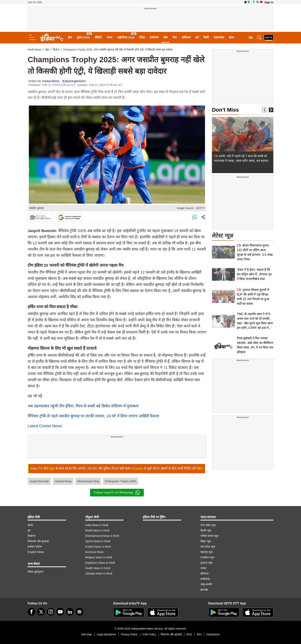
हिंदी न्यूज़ (49, 468)
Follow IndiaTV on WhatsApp (117, 493)
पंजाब (203, 568)
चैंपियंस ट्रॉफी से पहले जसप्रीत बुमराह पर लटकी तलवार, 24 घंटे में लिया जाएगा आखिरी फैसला (93, 416)
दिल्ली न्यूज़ (206, 530)
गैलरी (206, 37)
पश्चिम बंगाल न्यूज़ (209, 536)
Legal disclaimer (106, 634)
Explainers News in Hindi (100, 563)
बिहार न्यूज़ (206, 541)
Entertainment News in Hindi (102, 536)
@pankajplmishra (75, 81)
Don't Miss (225, 110)
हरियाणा (205, 573)
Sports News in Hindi (98, 541)
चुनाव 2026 (83, 37)
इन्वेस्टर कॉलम (35, 547)
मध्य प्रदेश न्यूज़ (208, 547)
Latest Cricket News (45, 426)
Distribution (213, 634)
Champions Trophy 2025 (120, 481)
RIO (199, 634)
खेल (165, 37)
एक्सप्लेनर (219, 37)
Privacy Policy (129, 634)
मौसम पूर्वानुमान (35, 572)
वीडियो (98, 37)
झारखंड (204, 590)
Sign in (269, 2)
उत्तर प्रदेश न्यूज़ (208, 525)
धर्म (197, 37)
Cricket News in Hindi (98, 547)
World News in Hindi (97, 530)
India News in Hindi (97, 525)
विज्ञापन (32, 536)
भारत (109, 37)
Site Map (86, 634)
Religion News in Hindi (99, 557)
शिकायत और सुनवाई (38, 541)
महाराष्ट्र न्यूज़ (206, 552)
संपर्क (30, 525)
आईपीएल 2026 (126, 37)
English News (36, 552)
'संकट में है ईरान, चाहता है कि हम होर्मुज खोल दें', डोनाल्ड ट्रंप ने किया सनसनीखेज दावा (254, 274)
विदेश (142, 37)
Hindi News (34, 50)
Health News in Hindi (98, 568)
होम (70, 37)
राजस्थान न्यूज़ (207, 557)
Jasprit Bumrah (39, 481)
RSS (189, 634)
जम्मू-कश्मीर (206, 584)
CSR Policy (149, 634)
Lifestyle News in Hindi (99, 573)
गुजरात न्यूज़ (206, 563)
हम (29, 530)
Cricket (138, 468)
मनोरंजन (154, 37)
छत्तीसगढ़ (205, 579)
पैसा (175, 37)
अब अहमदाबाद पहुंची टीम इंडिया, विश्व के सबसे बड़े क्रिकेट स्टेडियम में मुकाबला (83, 406)
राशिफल (186, 37)
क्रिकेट (56, 50)
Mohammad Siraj (88, 481)
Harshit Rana (63, 481)
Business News (94, 552)
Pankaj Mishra (51, 81)
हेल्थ (232, 37)
